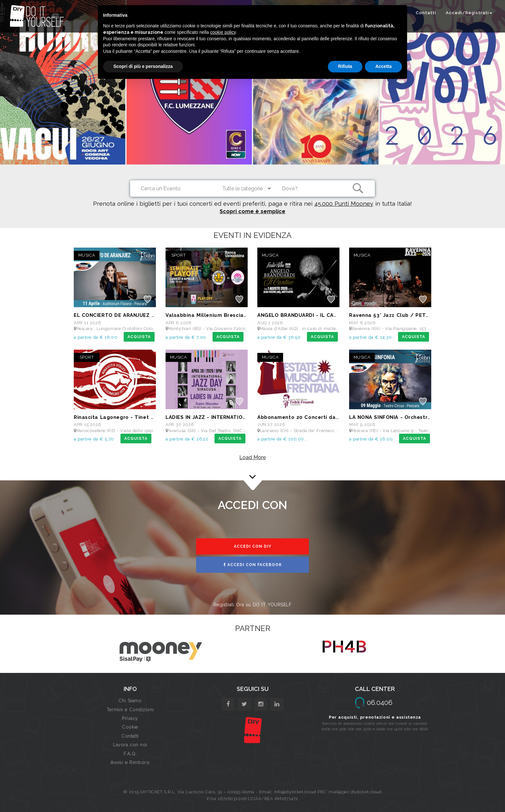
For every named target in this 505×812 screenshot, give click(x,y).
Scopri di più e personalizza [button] (143, 66)
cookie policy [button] (223, 32)
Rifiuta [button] (345, 66)
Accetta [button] (383, 66)
